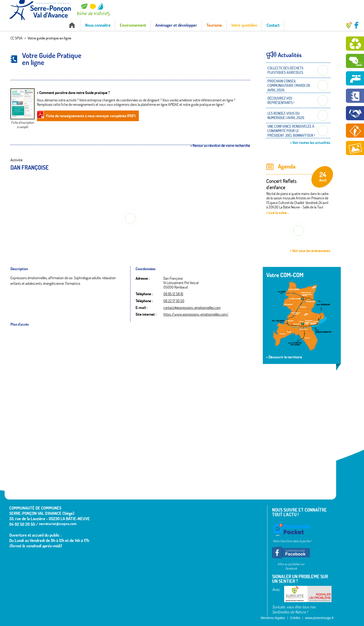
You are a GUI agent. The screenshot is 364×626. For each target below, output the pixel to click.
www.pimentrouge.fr (319, 618)
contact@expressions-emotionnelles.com (192, 308)
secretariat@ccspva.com (58, 524)
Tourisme (214, 25)
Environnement (133, 25)
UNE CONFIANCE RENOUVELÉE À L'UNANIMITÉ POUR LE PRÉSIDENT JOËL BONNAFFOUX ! (291, 131)
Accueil (72, 25)
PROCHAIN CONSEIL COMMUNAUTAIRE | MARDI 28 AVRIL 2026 (289, 85)
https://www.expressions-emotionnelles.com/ (196, 314)
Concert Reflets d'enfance (281, 184)
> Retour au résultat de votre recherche (220, 146)
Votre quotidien (244, 25)
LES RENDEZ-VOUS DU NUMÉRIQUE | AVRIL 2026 (286, 115)
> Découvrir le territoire (284, 357)
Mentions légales (273, 618)
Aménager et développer (176, 25)
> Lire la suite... (277, 213)
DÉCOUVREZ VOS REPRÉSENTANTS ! (281, 100)
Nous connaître (98, 25)
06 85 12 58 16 (173, 294)
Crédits (295, 618)
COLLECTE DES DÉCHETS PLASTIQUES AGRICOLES (285, 70)
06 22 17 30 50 (174, 301)
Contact (273, 25)
